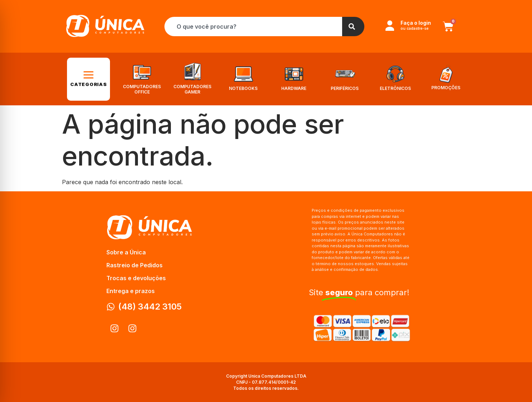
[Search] (353, 27)
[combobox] (253, 27)
